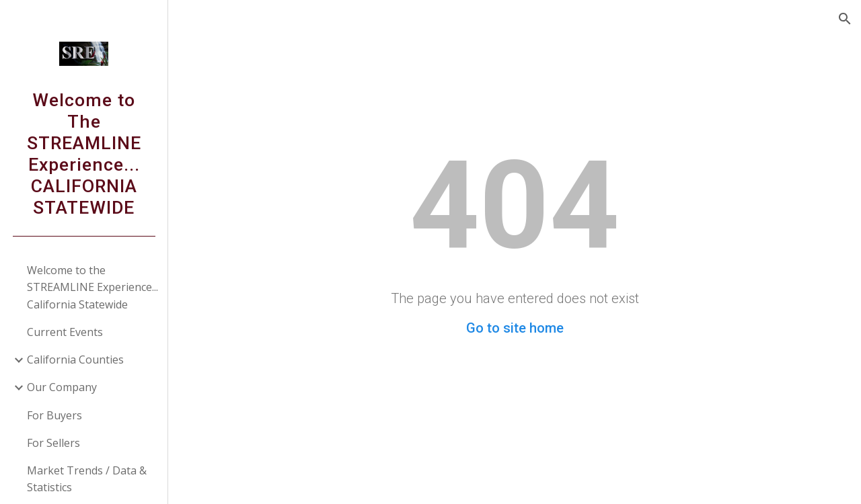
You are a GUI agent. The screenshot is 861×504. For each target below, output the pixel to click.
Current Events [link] (65, 332)
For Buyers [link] (54, 415)
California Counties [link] (75, 360)
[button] (845, 19)
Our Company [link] (62, 387)
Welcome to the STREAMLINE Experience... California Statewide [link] (92, 287)
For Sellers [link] (53, 443)
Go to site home (515, 328)
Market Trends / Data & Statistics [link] (87, 479)
